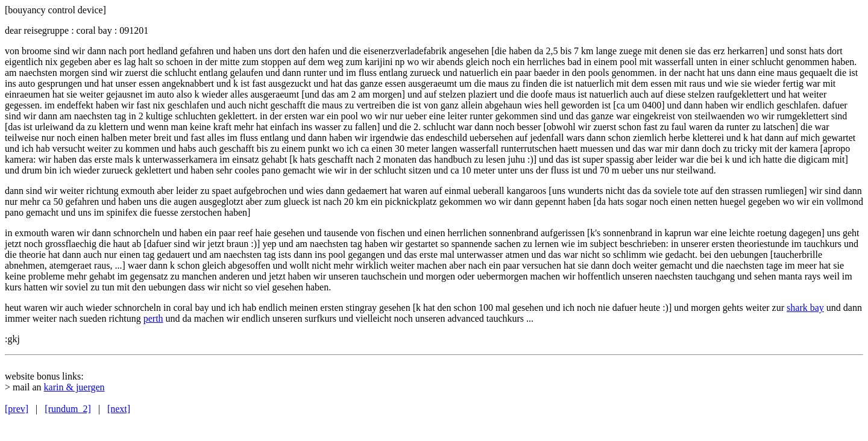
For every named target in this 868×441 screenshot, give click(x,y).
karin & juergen (74, 387)
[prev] (17, 409)
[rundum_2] (68, 409)
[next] (119, 409)
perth (153, 318)
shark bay (805, 308)
